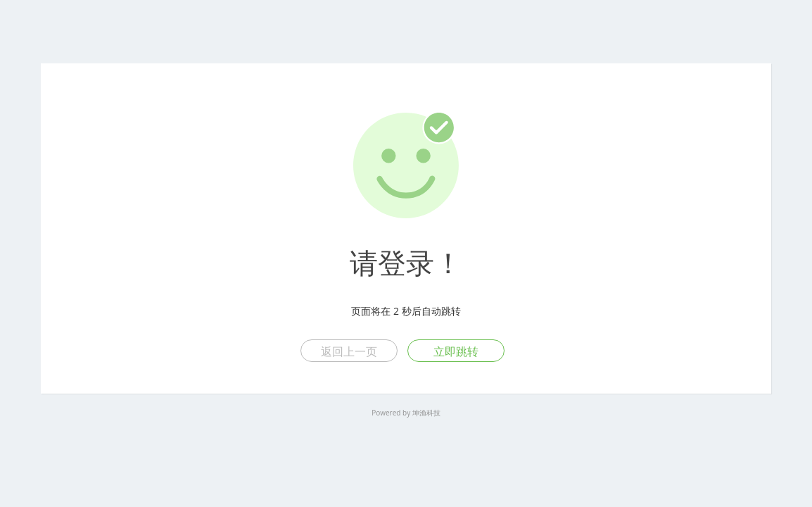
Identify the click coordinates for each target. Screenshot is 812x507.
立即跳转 (456, 351)
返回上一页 (349, 351)
